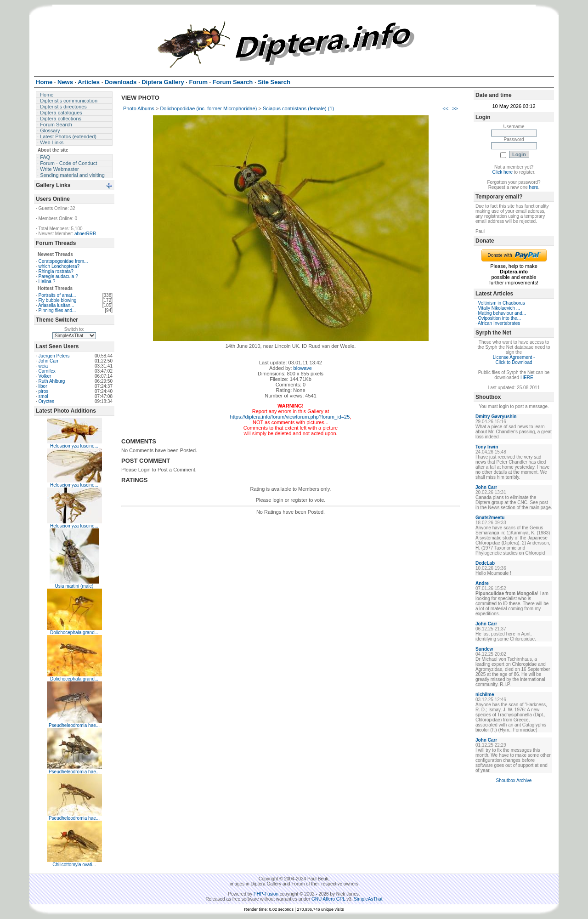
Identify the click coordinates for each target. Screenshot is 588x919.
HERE (527, 377)
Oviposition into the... (500, 318)
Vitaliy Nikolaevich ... (499, 308)
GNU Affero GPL (328, 899)
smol (43, 396)
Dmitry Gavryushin (496, 417)
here (534, 187)
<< (445, 108)
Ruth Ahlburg (52, 381)
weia (43, 366)
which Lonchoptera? (59, 266)
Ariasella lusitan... (56, 305)
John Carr (49, 361)
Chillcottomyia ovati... (74, 865)
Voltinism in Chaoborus (502, 303)
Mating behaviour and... (502, 313)
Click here (503, 172)
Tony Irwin (487, 447)
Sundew (484, 649)
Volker (45, 376)
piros (44, 391)
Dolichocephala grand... (74, 633)
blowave (303, 368)
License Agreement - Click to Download (514, 360)
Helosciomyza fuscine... (74, 446)
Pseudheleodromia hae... (74, 725)
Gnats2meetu (490, 518)
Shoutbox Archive (514, 780)
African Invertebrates (499, 323)
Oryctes (46, 401)
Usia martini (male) (74, 586)
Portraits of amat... (57, 295)
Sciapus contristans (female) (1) (298, 108)
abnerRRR (85, 234)
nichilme (485, 695)
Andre (482, 583)
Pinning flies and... (57, 310)
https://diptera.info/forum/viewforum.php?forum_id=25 (290, 417)
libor (43, 386)
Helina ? (47, 281)
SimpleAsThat (368, 899)
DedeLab (485, 563)
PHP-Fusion (266, 894)
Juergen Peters (54, 356)
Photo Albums (139, 108)
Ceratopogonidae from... (63, 261)
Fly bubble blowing (58, 300)
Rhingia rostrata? (56, 271)
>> (455, 108)
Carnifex (47, 371)
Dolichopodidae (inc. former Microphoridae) (208, 108)
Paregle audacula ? (58, 276)
